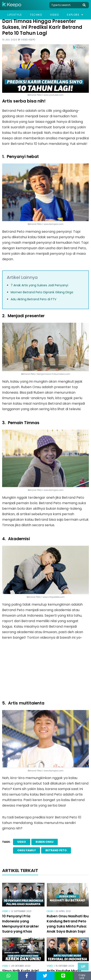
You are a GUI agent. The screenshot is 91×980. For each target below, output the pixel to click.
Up (83, 967)
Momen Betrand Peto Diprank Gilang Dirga (42, 292)
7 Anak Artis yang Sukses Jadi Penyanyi (39, 285)
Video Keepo (28, 40)
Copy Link (82, 977)
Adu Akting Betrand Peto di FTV (33, 299)
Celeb (50, 911)
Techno (36, 15)
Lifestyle (15, 15)
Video (55, 15)
